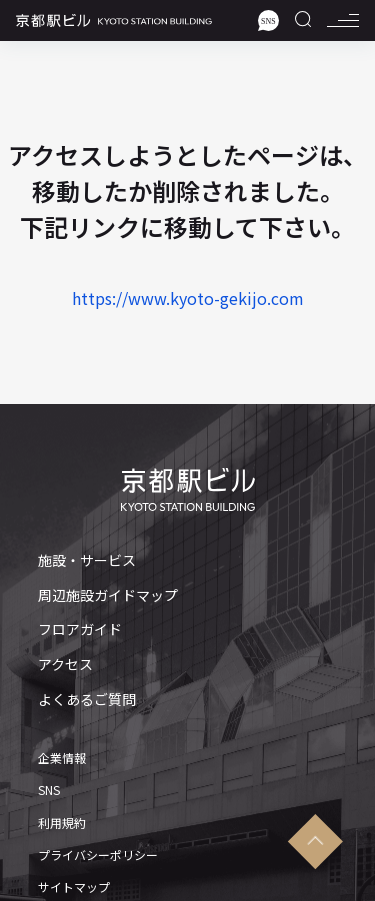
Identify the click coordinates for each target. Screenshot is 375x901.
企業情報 (62, 758)
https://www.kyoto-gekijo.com (188, 298)
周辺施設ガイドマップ (108, 595)
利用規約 (62, 823)
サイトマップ (74, 887)
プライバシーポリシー (98, 855)
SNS (49, 790)
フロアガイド (80, 629)
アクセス (65, 664)
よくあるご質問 (87, 699)
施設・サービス (87, 560)
